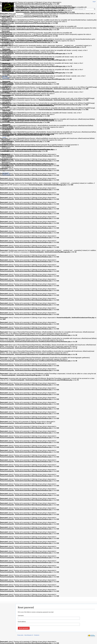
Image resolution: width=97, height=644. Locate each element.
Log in (94, 2)
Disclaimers (37, 635)
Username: (21, 616)
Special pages (6, 173)
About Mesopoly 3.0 (29, 635)
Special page (20, 15)
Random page (6, 78)
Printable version (6, 175)
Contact (4, 138)
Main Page (5, 76)
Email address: (22, 622)
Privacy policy (20, 635)
